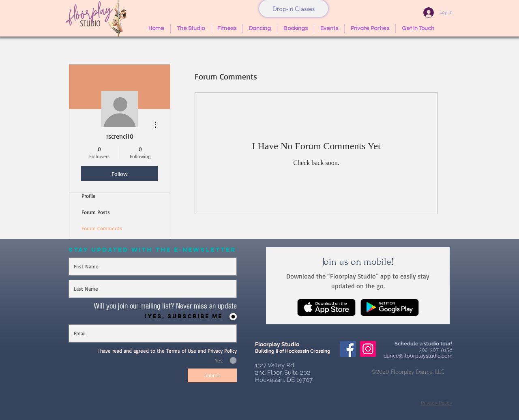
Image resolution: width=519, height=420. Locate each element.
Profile (89, 196)
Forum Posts (96, 212)
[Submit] (212, 375)
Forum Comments (102, 228)
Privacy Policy (437, 403)
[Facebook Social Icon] (348, 349)
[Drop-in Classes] (294, 9)
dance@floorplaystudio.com (418, 356)
